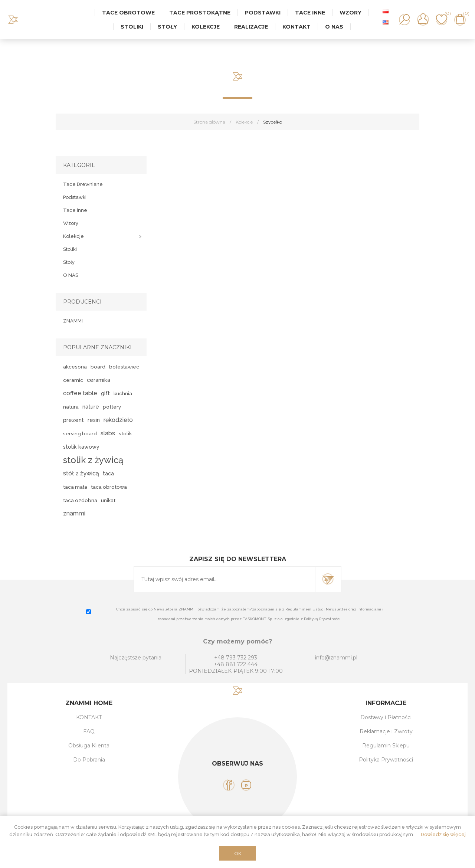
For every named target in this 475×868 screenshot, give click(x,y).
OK (238, 853)
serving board (80, 433)
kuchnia (123, 393)
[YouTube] (246, 785)
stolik (125, 433)
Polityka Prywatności (386, 760)
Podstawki (75, 197)
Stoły (69, 262)
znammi (74, 513)
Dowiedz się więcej (443, 834)
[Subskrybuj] (225, 579)
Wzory (71, 223)
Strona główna (209, 122)
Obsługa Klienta (89, 746)
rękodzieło (118, 420)
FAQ (89, 731)
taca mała (75, 487)
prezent (73, 420)
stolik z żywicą (93, 460)
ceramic (73, 380)
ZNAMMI (73, 321)
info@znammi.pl (336, 658)
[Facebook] (229, 785)
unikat (108, 500)
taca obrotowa (109, 487)
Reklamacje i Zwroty (386, 731)
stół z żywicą (81, 473)
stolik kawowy (81, 447)
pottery (112, 407)
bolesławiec (124, 367)
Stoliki (70, 249)
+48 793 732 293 (236, 658)
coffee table (80, 393)
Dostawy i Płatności (386, 717)
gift (105, 393)
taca (108, 473)
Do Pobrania (89, 760)
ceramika (99, 380)
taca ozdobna (80, 500)
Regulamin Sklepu (386, 746)
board (98, 367)
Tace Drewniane (83, 184)
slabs (108, 433)
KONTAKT (89, 717)
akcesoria (75, 367)
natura (71, 407)
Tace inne (75, 210)
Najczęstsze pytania (136, 658)
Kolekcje (73, 236)
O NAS (71, 275)
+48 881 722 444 (236, 664)
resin (94, 420)
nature (91, 407)
